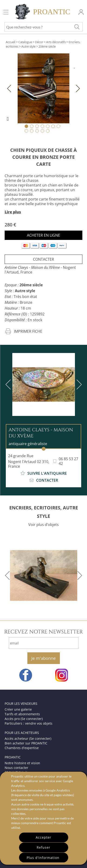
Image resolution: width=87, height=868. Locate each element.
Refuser (43, 847)
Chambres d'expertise (22, 748)
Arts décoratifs (56, 42)
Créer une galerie (18, 709)
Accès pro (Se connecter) (24, 719)
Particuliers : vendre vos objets (29, 723)
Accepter (43, 837)
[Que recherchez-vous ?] (77, 27)
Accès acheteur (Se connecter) (28, 738)
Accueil (11, 42)
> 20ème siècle (46, 46)
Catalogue (25, 42)
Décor (39, 42)
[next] (78, 384)
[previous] (9, 384)
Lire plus (13, 212)
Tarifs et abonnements (22, 714)
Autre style (28, 46)
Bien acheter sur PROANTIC (26, 743)
